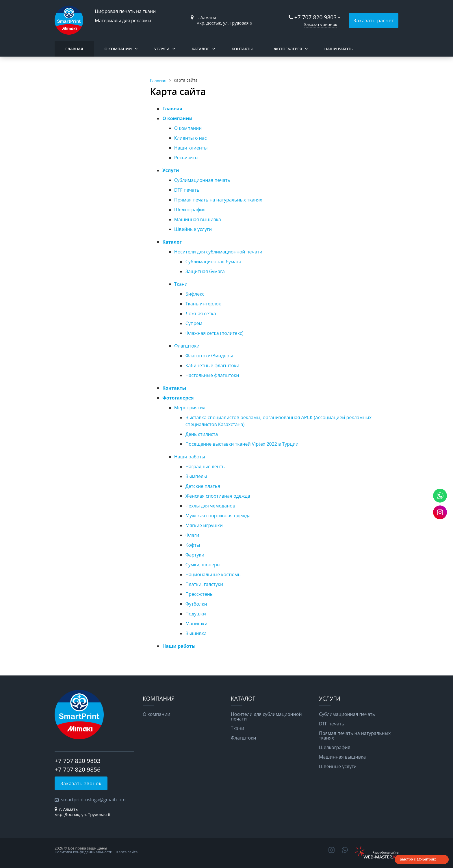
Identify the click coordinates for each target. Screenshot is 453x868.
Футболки (196, 604)
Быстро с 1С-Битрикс (418, 859)
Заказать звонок (321, 24)
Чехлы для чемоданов (210, 506)
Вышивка (196, 633)
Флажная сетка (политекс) (215, 333)
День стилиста (202, 434)
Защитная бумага (205, 271)
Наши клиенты (191, 148)
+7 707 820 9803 (316, 17)
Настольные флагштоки (212, 375)
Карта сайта (127, 852)
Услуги (162, 49)
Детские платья (203, 486)
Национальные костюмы (213, 574)
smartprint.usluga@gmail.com (93, 800)
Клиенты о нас (191, 138)
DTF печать (187, 190)
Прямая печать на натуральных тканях (218, 200)
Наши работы (339, 49)
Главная (74, 49)
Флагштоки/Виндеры (209, 356)
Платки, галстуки (204, 584)
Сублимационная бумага (213, 262)
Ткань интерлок (203, 304)
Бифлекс (195, 294)
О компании (118, 49)
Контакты (242, 49)
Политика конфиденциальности (83, 852)
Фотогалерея (288, 49)
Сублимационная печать (202, 180)
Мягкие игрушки (204, 525)
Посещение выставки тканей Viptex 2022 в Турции (242, 444)
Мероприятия (190, 408)
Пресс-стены (200, 594)
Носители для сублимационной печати (218, 252)
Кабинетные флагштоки (212, 365)
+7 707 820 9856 (78, 769)
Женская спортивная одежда (218, 496)
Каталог (201, 49)
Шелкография (190, 210)
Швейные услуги (193, 229)
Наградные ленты (206, 466)
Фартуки (195, 555)
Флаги (192, 535)
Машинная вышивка (198, 219)
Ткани (181, 284)
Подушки (196, 614)
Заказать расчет (374, 20)
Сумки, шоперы (203, 565)
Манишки (196, 624)
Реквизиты (186, 158)
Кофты (193, 545)
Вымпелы (196, 476)
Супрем (194, 323)
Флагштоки (187, 346)
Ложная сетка (201, 313)
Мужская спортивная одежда (218, 516)
